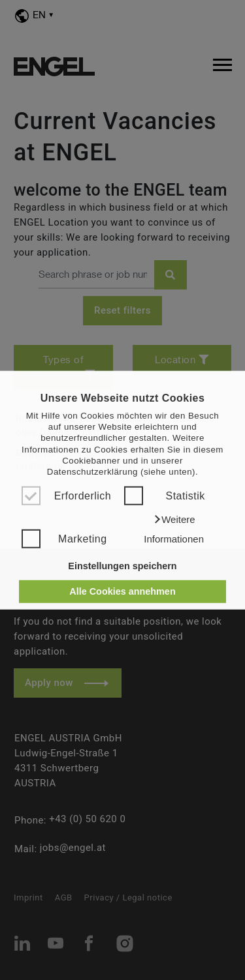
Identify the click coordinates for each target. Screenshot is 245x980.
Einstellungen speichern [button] (122, 566)
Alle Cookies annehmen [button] (122, 591)
